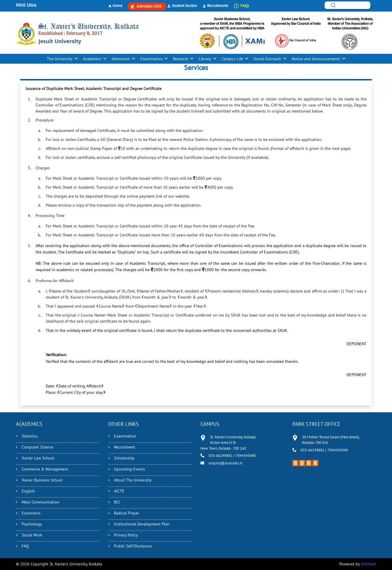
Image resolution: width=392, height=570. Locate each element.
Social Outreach (267, 59)
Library (205, 59)
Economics (31, 513)
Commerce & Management (45, 469)
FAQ (25, 546)
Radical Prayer (127, 513)
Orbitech (368, 564)
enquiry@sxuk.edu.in (226, 463)
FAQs (245, 6)
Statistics (30, 436)
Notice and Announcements (316, 59)
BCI (117, 502)
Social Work (32, 535)
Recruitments (218, 6)
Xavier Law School (38, 458)
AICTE (119, 491)
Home (117, 6)
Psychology (32, 524)
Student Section (184, 6)
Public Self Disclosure (133, 546)
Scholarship (124, 458)
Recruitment (125, 447)
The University (60, 59)
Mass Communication (41, 502)
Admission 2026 (149, 6)
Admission (121, 59)
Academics (92, 59)
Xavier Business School (42, 480)
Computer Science (37, 447)
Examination (151, 59)
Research (181, 59)
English (28, 491)
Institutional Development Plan (142, 524)
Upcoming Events (129, 469)
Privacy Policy (126, 535)
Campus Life (232, 59)
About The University (133, 480)
